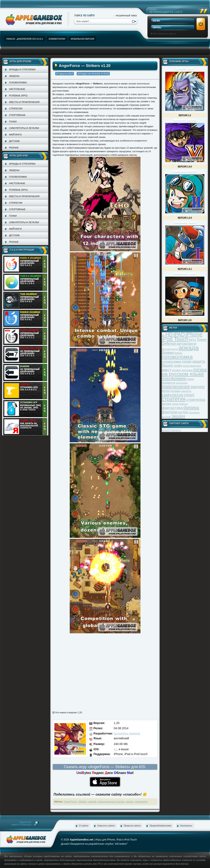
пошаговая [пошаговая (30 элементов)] (181, 383)
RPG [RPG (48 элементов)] (192, 340)
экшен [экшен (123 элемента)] (178, 416)
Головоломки (18, 82)
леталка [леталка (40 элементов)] (187, 370)
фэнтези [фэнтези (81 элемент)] (169, 412)
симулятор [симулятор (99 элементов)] (172, 395)
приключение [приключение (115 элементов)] (176, 387)
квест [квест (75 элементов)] (167, 370)
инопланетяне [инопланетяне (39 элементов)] (192, 366)
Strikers (83, 802)
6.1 (116, 749)
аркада (92, 802)
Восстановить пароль (165, 34)
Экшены (14, 76)
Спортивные (17, 115)
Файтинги (15, 135)
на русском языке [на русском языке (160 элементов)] (183, 374)
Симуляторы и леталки (24, 128)
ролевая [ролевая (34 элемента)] (175, 391)
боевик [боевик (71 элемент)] (168, 353)
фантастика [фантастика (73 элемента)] (172, 408)
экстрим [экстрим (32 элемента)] (166, 417)
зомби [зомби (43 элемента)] (178, 366)
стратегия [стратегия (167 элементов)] (174, 399)
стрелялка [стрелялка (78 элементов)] (196, 400)
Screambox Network (127, 733)
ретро (130, 802)
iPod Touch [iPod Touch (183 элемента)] (175, 339)
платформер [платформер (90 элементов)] (174, 378)
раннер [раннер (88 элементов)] (198, 387)
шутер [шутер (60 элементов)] (183, 412)
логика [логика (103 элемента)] (200, 370)
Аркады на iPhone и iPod (93, 74)
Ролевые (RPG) (18, 96)
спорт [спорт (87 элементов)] (189, 395)
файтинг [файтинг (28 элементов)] (183, 404)
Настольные (17, 89)
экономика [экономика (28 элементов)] (194, 412)
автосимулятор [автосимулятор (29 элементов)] (170, 349)
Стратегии (16, 109)
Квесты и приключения (24, 102)
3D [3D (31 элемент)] (163, 335)
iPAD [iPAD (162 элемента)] (179, 335)
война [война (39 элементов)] (178, 353)
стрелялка (141, 802)
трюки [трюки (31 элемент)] (175, 404)
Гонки (13, 122)
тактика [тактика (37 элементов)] (166, 404)
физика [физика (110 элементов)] (191, 408)
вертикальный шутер (111, 802)
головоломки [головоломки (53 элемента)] (171, 362)
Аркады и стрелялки (22, 69)
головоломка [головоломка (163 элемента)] (177, 357)
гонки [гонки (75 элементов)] (187, 361)
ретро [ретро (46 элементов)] (166, 391)
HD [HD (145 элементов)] (169, 335)
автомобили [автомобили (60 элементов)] (186, 344)
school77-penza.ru (171, 430)
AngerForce (70, 802)
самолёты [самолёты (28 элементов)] (186, 391)
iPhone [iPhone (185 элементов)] (194, 334)
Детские (14, 141)
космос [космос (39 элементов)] (177, 370)
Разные (14, 148)
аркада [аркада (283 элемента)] (189, 348)
